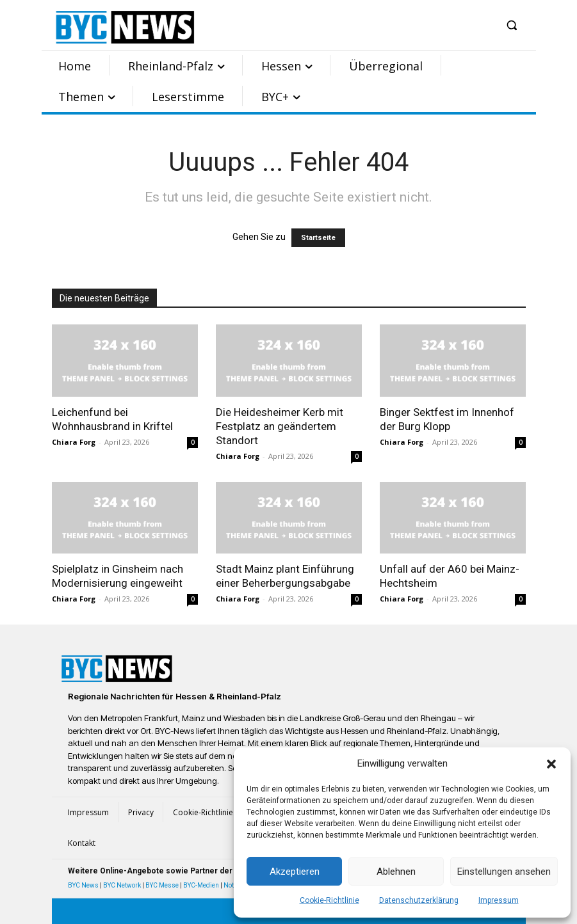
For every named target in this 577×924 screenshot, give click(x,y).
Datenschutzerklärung (419, 900)
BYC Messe (162, 885)
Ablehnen (396, 872)
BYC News (83, 885)
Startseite (318, 238)
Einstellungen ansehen (504, 872)
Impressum (499, 900)
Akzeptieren (295, 872)
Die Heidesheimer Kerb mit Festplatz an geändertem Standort (280, 426)
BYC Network (122, 885)
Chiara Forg (74, 442)
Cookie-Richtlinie (329, 900)
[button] (551, 764)
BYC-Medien (201, 885)
